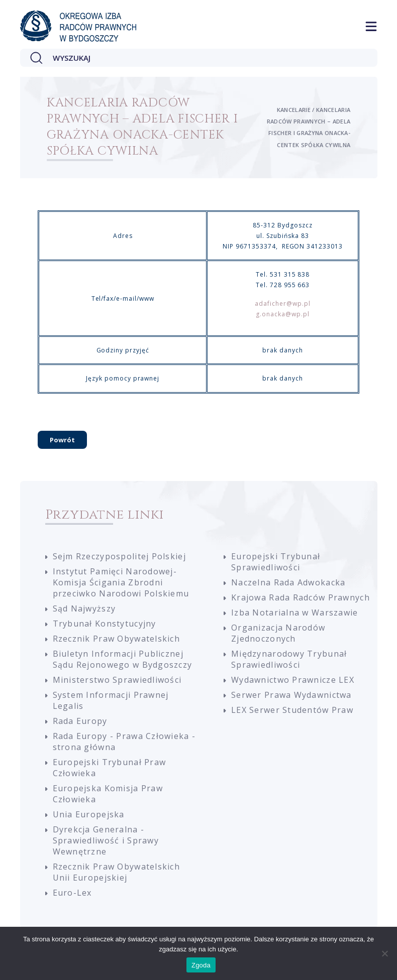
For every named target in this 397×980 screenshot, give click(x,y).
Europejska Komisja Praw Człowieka (108, 794)
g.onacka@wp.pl (282, 314)
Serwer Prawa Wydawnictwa (291, 695)
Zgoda (201, 965)
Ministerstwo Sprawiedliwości (117, 680)
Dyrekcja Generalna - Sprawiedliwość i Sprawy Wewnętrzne (106, 840)
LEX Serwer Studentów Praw (292, 710)
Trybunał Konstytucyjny (105, 624)
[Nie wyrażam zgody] (384, 953)
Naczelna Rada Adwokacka (288, 582)
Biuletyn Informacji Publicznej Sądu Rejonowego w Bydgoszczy (123, 659)
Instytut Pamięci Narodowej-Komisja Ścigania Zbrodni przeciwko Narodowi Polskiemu (121, 582)
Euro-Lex (72, 893)
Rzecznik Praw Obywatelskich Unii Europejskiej (117, 872)
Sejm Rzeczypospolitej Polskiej (119, 556)
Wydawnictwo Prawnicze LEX (293, 680)
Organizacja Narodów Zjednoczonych (278, 633)
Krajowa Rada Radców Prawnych (301, 597)
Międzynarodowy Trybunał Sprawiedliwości (289, 659)
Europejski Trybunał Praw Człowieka (110, 768)
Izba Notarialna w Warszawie (295, 612)
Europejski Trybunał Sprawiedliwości (276, 562)
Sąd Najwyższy (84, 608)
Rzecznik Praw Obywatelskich (117, 639)
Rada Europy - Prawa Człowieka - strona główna (124, 742)
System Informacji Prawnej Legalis (111, 700)
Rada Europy (80, 721)
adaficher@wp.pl (282, 303)
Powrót (62, 440)
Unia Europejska (89, 814)
